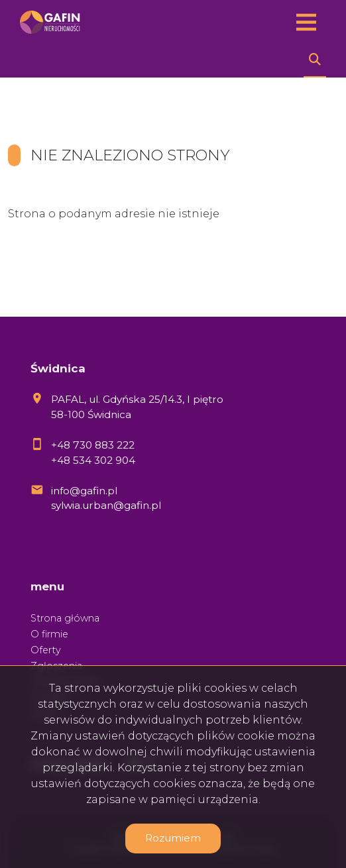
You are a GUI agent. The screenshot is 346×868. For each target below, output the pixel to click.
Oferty (46, 650)
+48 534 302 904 (93, 460)
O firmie (49, 634)
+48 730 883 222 (93, 445)
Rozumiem (173, 838)
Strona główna (65, 618)
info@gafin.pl (84, 491)
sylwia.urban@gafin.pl (106, 505)
